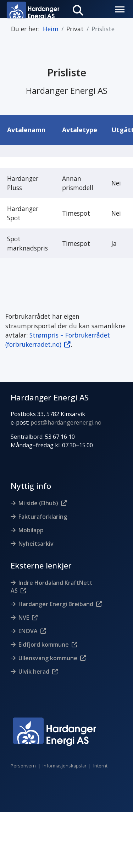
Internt (100, 766)
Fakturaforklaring (43, 517)
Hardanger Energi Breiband (56, 604)
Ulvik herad (34, 672)
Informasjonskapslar (65, 766)
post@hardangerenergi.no (66, 422)
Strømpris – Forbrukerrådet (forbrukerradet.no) (58, 340)
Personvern (23, 766)
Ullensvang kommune (48, 658)
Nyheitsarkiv (36, 544)
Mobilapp (31, 530)
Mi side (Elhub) (38, 503)
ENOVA (28, 631)
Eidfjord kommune (44, 645)
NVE (24, 618)
